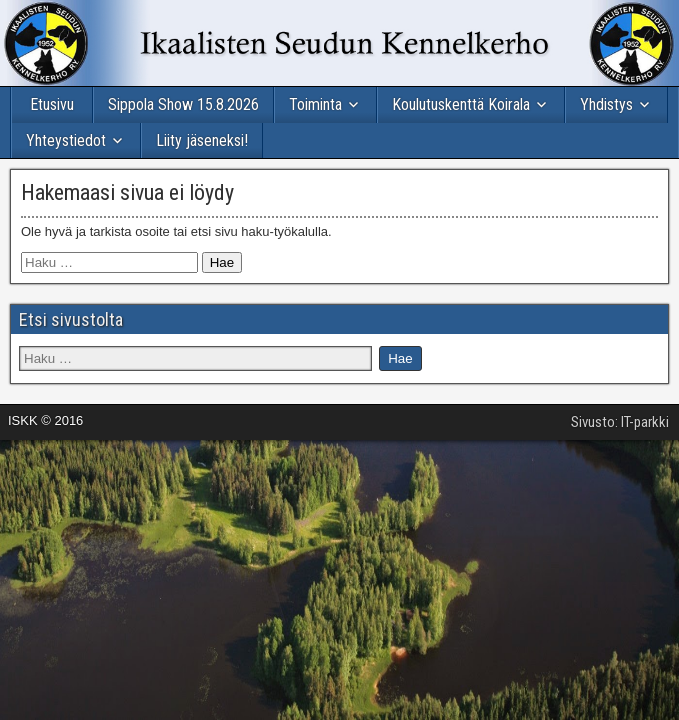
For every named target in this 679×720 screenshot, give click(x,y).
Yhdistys (606, 104)
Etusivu (52, 104)
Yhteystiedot (66, 140)
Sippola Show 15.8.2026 (183, 104)
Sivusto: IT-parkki (620, 422)
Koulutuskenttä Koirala (461, 104)
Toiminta (315, 104)
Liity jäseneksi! (202, 140)
